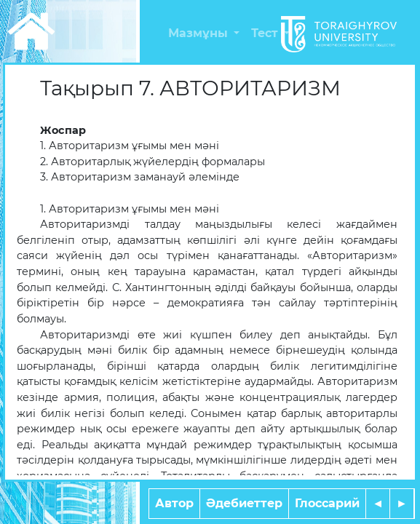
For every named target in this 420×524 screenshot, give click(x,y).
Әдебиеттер (244, 503)
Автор (174, 503)
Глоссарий (327, 503)
